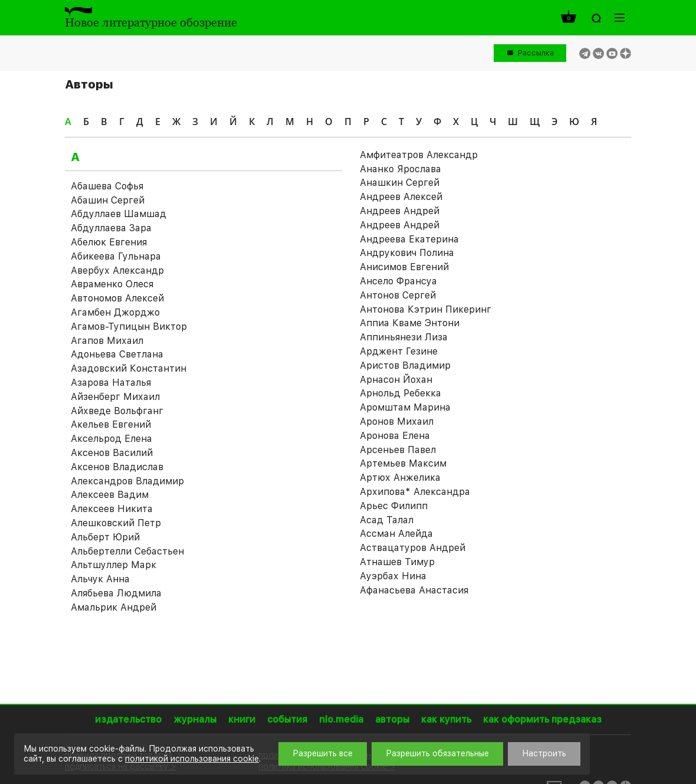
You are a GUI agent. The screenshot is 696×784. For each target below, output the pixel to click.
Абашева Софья (107, 186)
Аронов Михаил (397, 421)
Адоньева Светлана (117, 354)
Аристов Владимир (405, 365)
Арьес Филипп (394, 506)
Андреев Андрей (400, 211)
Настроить (544, 753)
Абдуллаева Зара (111, 228)
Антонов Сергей (398, 295)
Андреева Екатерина (409, 239)
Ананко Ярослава (400, 169)
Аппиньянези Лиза (404, 337)
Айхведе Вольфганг (117, 411)
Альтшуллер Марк (114, 565)
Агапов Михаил (107, 341)
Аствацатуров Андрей (413, 548)
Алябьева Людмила (116, 593)
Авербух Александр (117, 270)
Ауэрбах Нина (393, 576)
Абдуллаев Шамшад (119, 214)
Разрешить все (323, 753)
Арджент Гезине (399, 351)
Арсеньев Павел (398, 450)
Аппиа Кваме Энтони (410, 323)
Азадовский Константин (129, 368)
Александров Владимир (127, 481)
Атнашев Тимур (397, 562)
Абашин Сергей (108, 200)
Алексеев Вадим (110, 495)
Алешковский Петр (116, 523)
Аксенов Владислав (117, 467)
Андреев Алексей (401, 197)
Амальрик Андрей (114, 607)
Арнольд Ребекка (400, 393)
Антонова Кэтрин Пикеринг (426, 309)
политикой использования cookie (192, 759)
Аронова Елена (395, 436)
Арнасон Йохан (396, 380)
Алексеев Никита (112, 509)
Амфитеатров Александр (419, 155)
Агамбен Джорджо (115, 312)
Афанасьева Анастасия (414, 590)
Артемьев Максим (403, 463)
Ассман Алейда (396, 534)
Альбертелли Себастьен (127, 551)
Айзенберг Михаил (115, 397)
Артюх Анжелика (400, 478)
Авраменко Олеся (112, 284)
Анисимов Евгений (404, 267)
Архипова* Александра (415, 492)
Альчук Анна (100, 579)
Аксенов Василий (112, 453)
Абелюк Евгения (109, 242)
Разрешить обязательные (437, 753)
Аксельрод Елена (111, 439)
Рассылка (536, 53)
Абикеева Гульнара (116, 256)
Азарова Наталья (111, 383)
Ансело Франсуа (398, 281)
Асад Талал (387, 520)
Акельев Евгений (111, 424)
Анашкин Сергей (400, 183)
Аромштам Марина (405, 407)
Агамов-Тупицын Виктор (129, 327)
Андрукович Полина (407, 253)
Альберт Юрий (105, 537)
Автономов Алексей (117, 298)
